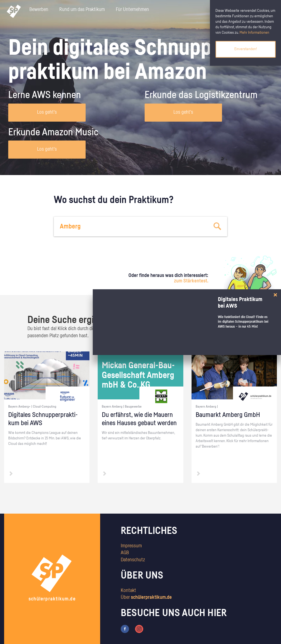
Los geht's (47, 112)
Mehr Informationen (254, 33)
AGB (125, 553)
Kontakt (128, 591)
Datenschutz (133, 560)
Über (146, 597)
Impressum (131, 546)
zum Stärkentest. (191, 281)
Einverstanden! (246, 49)
